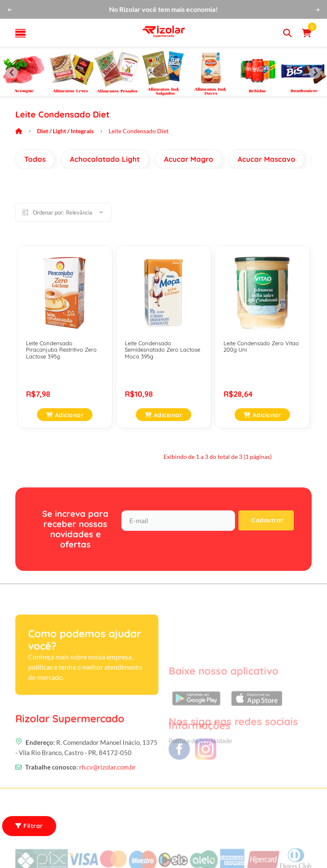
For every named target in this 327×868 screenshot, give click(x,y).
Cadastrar (268, 520)
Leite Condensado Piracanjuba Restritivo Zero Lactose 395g (61, 350)
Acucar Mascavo (267, 159)
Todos (35, 159)
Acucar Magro (189, 159)
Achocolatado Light (105, 159)
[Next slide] (315, 73)
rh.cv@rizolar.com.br (108, 784)
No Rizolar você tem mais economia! (163, 9)
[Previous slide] (12, 73)
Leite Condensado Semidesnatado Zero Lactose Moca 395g (162, 350)
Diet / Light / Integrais (65, 131)
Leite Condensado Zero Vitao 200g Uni (261, 347)
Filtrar (29, 826)
